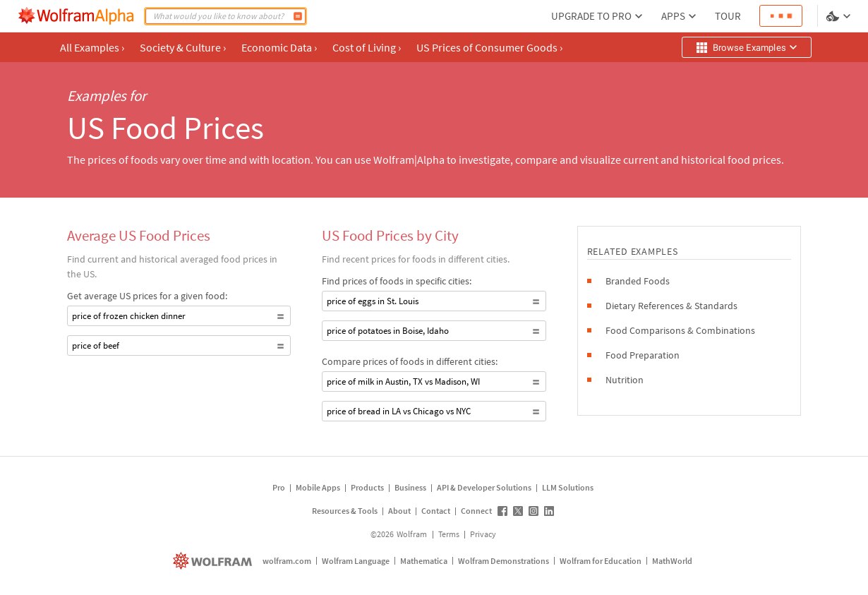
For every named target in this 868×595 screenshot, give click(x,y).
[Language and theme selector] (840, 16)
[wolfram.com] (214, 561)
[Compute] (298, 16)
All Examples (92, 47)
